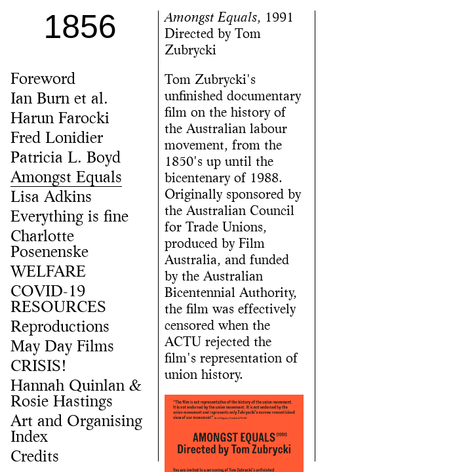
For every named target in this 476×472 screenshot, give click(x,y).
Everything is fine (69, 218)
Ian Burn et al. (59, 100)
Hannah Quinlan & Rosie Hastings (76, 395)
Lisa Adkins (51, 198)
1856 (80, 27)
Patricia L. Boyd (66, 159)
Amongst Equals (66, 178)
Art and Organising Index (76, 430)
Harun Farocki (60, 119)
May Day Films (62, 347)
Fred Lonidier (57, 139)
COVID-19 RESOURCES (58, 300)
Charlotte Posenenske (50, 245)
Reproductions (60, 328)
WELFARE (48, 273)
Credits (35, 458)
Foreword (43, 80)
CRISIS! (39, 367)
